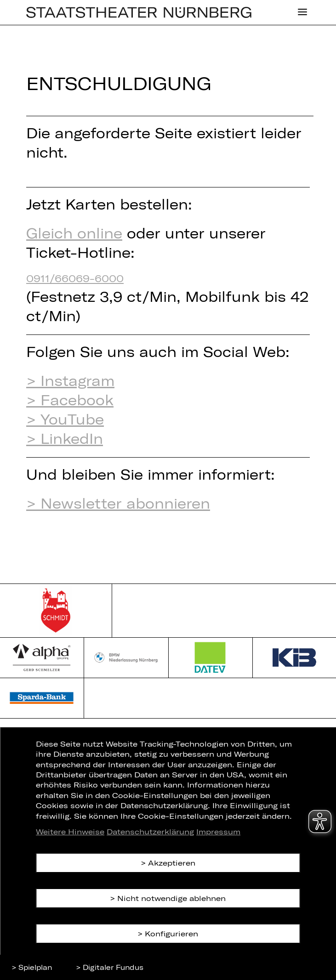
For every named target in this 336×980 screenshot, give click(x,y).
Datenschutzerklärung (150, 831)
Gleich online (74, 233)
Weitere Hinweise (70, 831)
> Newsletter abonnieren (118, 503)
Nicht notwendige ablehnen (171, 898)
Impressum (218, 831)
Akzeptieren (172, 863)
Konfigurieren (171, 933)
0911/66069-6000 (75, 278)
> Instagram (70, 380)
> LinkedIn (65, 438)
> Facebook (70, 400)
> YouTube (65, 419)
